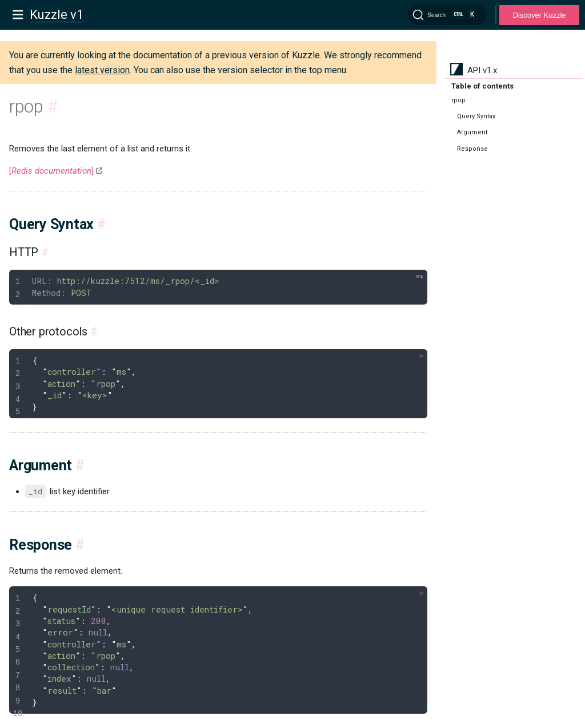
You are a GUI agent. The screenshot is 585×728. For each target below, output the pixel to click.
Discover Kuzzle (539, 15)
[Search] (447, 15)
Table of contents (482, 86)
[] (51, 171)
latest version (102, 70)
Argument (472, 132)
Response (472, 149)
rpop (458, 100)
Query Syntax (476, 116)
